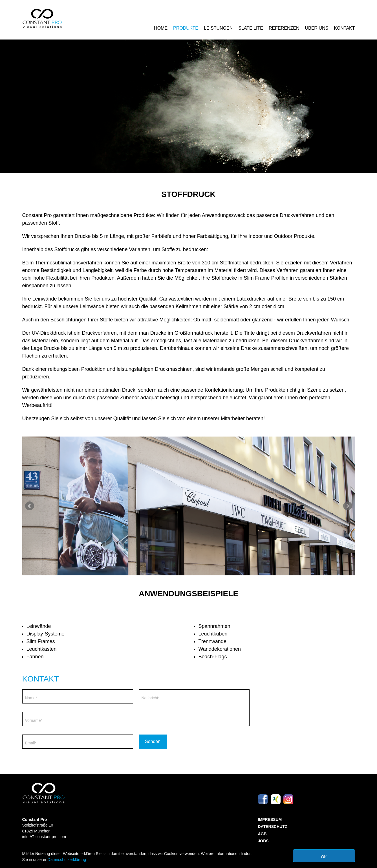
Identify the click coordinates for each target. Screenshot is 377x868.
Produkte (186, 28)
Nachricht (151, 698)
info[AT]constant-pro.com (44, 837)
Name (31, 698)
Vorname (34, 720)
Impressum (270, 819)
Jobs (263, 841)
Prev (30, 506)
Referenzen (284, 28)
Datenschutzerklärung (67, 860)
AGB (262, 834)
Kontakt (344, 28)
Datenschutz (273, 827)
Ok (324, 857)
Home (161, 28)
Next (348, 506)
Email (31, 743)
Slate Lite (251, 28)
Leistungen (218, 28)
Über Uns (317, 28)
